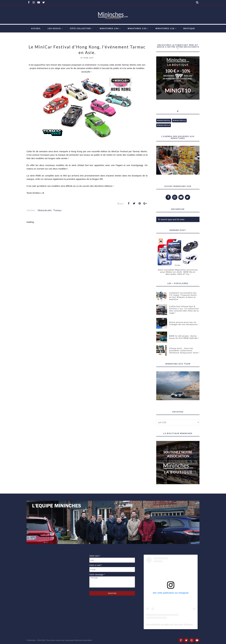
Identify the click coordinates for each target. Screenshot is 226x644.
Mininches (32, 640)
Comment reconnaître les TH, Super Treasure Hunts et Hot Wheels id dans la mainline (183, 296)
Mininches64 (45, 210)
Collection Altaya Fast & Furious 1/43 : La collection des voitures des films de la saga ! (184, 310)
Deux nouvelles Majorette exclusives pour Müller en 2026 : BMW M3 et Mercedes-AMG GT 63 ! (178, 272)
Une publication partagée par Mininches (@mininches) (171, 625)
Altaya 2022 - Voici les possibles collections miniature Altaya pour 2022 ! (184, 351)
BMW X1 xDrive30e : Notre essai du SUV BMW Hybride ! (184, 337)
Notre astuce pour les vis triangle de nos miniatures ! (184, 323)
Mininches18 (164, 125)
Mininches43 (179, 121)
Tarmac (58, 210)
